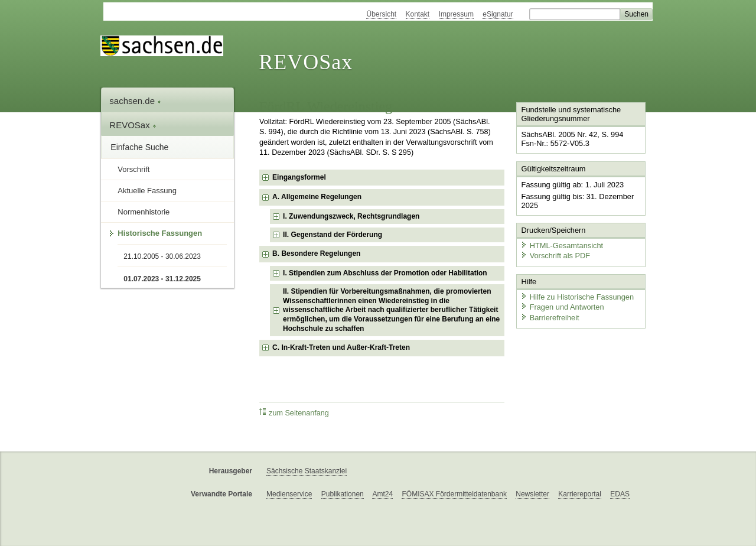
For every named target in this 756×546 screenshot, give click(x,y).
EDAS (620, 494)
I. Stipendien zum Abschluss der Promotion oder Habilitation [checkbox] (385, 273)
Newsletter (532, 494)
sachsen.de (135, 101)
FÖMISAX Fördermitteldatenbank (454, 494)
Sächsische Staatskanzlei (307, 471)
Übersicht (381, 14)
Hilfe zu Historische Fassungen (577, 297)
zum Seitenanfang (294, 413)
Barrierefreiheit (550, 318)
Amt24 (382, 494)
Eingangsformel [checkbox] (299, 177)
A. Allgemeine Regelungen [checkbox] (317, 197)
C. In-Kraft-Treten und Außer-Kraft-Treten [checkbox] (341, 347)
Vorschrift (133, 169)
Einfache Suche (139, 147)
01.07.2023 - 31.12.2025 (162, 279)
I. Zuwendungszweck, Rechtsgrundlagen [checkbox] (351, 216)
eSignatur (498, 14)
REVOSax (306, 62)
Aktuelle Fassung (147, 191)
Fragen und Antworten (562, 307)
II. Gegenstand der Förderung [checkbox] (333, 235)
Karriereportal (580, 494)
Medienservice (289, 494)
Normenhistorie (144, 212)
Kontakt (418, 14)
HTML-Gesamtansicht (562, 246)
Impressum (456, 14)
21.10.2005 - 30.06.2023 (162, 256)
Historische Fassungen (160, 233)
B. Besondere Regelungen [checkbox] (316, 253)
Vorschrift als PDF (555, 256)
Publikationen (343, 494)
